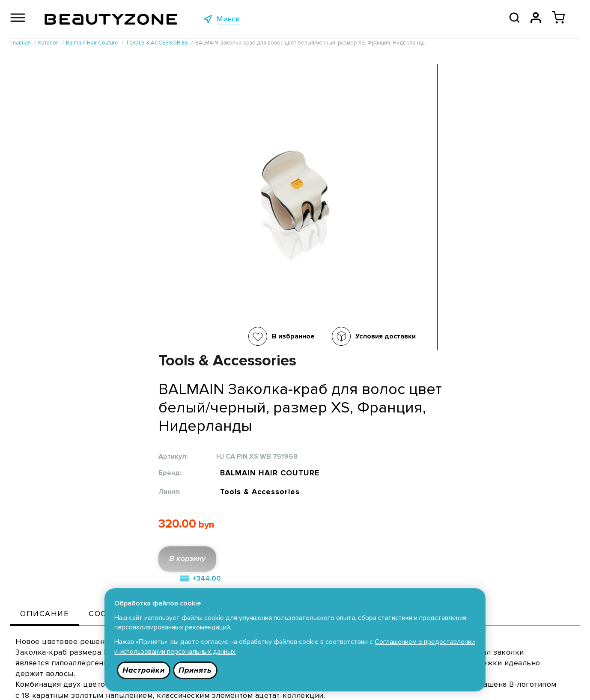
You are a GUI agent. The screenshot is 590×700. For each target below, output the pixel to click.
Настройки (145, 670)
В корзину (341, 281)
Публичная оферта (271, 578)
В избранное (151, 336)
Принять (197, 670)
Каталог (148, 578)
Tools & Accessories (410, 211)
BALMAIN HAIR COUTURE (422, 189)
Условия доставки (243, 336)
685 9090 (532, 685)
